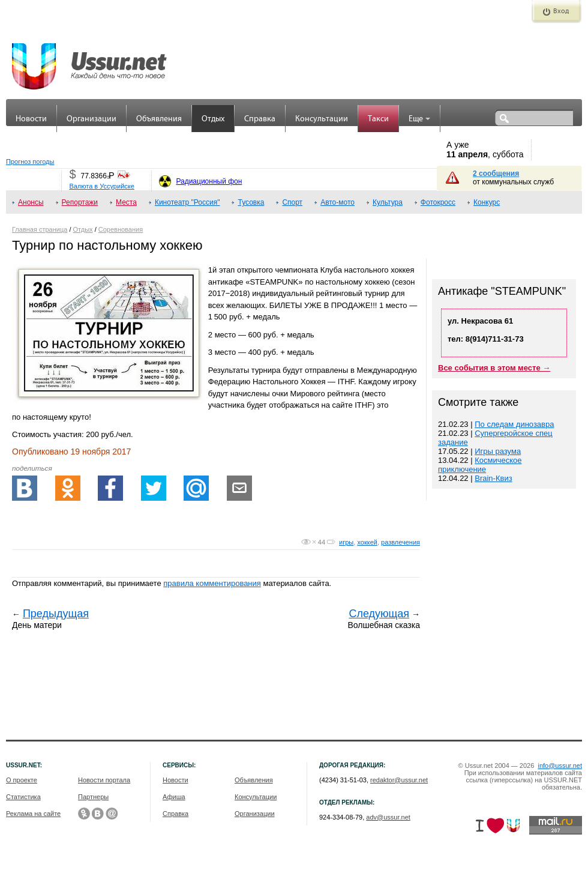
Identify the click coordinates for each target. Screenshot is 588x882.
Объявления (159, 119)
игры (346, 542)
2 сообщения (496, 174)
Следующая (379, 614)
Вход (561, 11)
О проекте (22, 780)
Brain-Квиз (493, 478)
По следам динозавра (514, 424)
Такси (378, 119)
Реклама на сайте (33, 814)
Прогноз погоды (30, 162)
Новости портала (104, 780)
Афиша (174, 797)
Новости (31, 119)
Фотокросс (438, 202)
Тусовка (251, 202)
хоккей (367, 542)
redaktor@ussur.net (399, 780)
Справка (260, 119)
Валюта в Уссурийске (101, 186)
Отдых (213, 119)
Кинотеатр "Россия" (187, 202)
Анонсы (31, 202)
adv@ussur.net (388, 817)
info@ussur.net (560, 766)
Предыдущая (56, 614)
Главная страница (40, 229)
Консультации (322, 119)
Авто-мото (337, 202)
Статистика (23, 797)
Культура (388, 202)
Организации (91, 119)
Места (126, 202)
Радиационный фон (209, 181)
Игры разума (498, 451)
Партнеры (93, 797)
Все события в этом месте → (494, 368)
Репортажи (80, 202)
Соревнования (121, 229)
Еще (419, 119)
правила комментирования (212, 583)
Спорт (292, 202)
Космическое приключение (480, 465)
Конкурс (487, 202)
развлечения (400, 542)
